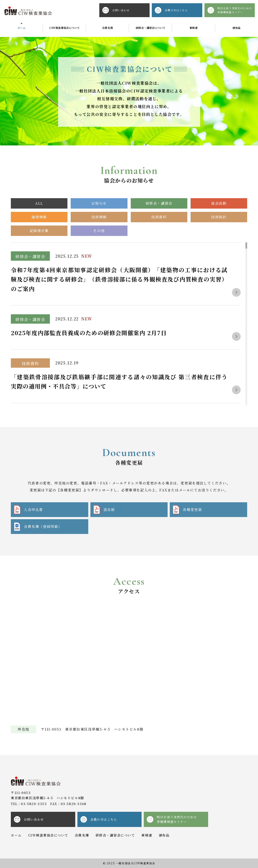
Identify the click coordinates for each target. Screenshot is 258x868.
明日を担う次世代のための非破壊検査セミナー (230, 10)
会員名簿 (108, 28)
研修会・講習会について (151, 28)
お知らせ (99, 203)
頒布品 (236, 28)
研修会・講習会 (159, 203)
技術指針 (219, 217)
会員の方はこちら (171, 10)
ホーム (22, 28)
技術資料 (159, 217)
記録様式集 (39, 231)
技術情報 (99, 217)
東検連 (193, 28)
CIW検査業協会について (64, 28)
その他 (99, 231)
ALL (39, 203)
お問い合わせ (116, 10)
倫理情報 (39, 217)
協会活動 (219, 203)
